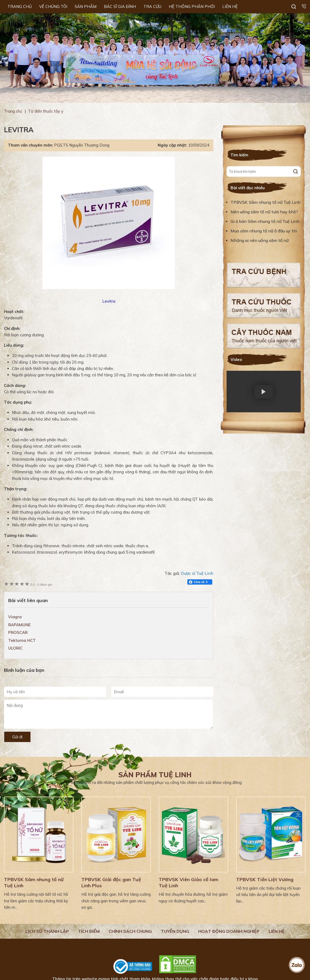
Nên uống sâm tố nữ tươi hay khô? (264, 212)
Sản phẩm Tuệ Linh (155, 775)
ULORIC (15, 648)
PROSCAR (18, 632)
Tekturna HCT (22, 640)
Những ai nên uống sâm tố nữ (260, 240)
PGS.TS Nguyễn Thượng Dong (82, 145)
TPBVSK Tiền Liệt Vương (265, 879)
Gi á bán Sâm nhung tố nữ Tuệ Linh (265, 221)
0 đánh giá (41, 584)
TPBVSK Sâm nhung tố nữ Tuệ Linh (265, 202)
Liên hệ (277, 931)
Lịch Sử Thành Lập (47, 931)
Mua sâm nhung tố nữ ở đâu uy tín (264, 231)
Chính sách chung (130, 931)
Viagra (15, 617)
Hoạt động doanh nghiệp (229, 931)
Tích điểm (89, 931)
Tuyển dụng (175, 931)
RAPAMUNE (19, 625)
